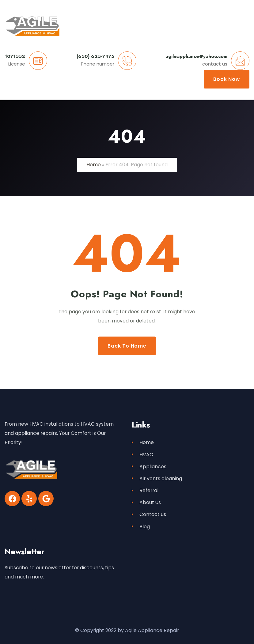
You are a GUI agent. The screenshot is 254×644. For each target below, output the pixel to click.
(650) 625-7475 (95, 56)
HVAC (142, 455)
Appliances (149, 467)
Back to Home (127, 346)
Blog (141, 527)
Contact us (149, 514)
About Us (146, 502)
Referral (145, 490)
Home (94, 165)
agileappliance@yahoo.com (196, 56)
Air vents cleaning (157, 478)
